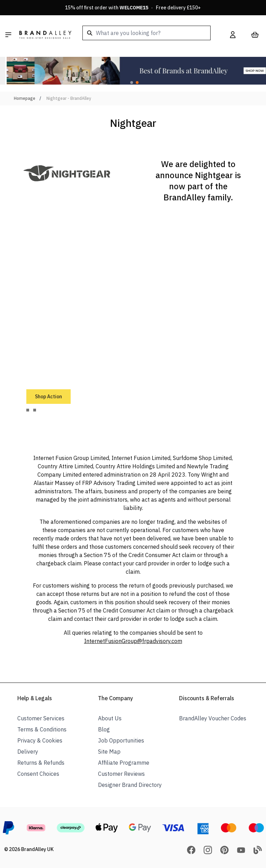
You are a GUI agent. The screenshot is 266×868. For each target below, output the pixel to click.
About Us (110, 718)
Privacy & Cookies (40, 740)
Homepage (25, 98)
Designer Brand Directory (130, 785)
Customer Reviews (121, 774)
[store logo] (45, 35)
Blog (104, 729)
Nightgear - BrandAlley (69, 98)
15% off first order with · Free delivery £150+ (133, 8)
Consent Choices (38, 774)
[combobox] (147, 33)
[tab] (28, 410)
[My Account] (233, 35)
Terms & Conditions (42, 729)
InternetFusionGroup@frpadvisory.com (133, 641)
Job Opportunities (121, 740)
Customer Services (41, 718)
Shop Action (48, 397)
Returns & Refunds (41, 763)
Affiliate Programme (124, 763)
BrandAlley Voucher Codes (213, 718)
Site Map (109, 752)
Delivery (28, 752)
